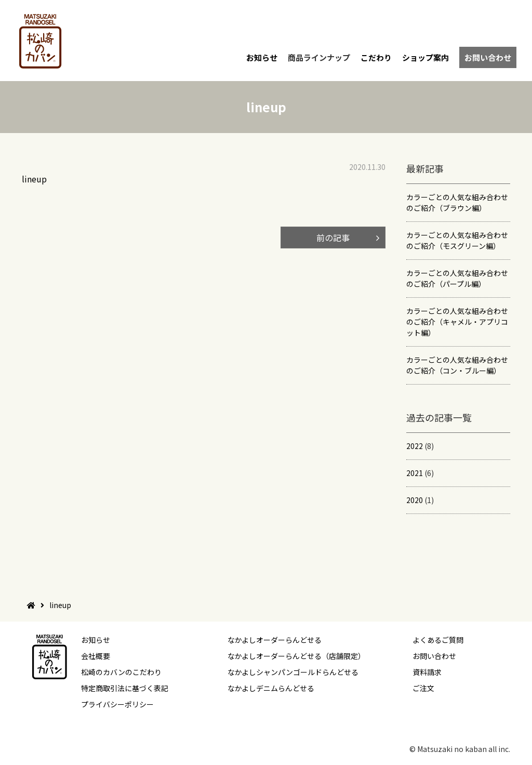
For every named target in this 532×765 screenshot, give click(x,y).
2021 (415, 473)
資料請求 (427, 672)
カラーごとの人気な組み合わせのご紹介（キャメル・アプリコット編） (457, 322)
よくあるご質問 (438, 640)
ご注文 (423, 688)
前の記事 (333, 238)
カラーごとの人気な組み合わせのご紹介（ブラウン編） (457, 202)
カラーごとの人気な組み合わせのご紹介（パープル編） (457, 278)
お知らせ (262, 57)
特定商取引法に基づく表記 (125, 688)
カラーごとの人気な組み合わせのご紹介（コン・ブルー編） (457, 365)
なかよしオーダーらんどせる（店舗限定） (296, 656)
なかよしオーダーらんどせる (275, 640)
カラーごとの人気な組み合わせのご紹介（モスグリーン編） (457, 240)
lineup (34, 179)
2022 (415, 446)
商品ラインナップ (319, 57)
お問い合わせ (488, 57)
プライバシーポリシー (117, 704)
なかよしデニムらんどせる (271, 688)
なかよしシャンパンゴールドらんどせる (293, 672)
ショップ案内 (425, 57)
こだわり (376, 57)
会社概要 (96, 656)
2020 (415, 500)
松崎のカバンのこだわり (121, 672)
